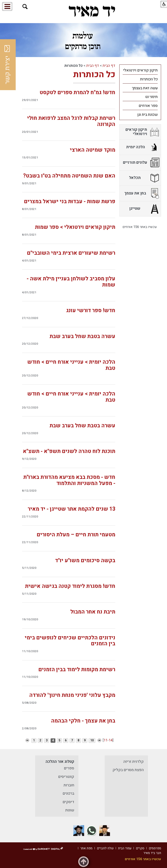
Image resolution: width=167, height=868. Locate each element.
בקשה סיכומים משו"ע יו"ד (85, 561)
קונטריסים (66, 777)
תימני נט (151, 97)
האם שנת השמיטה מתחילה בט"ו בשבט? (69, 176)
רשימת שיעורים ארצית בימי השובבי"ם (71, 253)
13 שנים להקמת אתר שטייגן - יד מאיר (72, 509)
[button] (25, 7)
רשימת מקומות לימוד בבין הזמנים (77, 670)
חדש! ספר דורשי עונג (91, 311)
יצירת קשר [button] (7, 65)
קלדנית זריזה (134, 762)
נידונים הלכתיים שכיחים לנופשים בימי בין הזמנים (70, 641)
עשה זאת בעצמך (145, 88)
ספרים (69, 768)
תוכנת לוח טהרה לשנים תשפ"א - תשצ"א (69, 451)
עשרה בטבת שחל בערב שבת (82, 336)
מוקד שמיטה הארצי (93, 150)
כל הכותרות (94, 75)
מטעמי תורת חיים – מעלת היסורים (76, 535)
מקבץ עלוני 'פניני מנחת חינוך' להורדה (72, 695)
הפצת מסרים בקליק (128, 770)
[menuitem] (140, 70)
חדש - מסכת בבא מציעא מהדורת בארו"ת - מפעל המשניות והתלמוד (69, 480)
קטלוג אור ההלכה (60, 762)
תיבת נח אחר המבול (93, 612)
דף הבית (109, 66)
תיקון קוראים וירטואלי (140, 70)
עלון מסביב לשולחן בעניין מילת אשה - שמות (71, 282)
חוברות (69, 785)
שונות (70, 810)
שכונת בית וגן (148, 115)
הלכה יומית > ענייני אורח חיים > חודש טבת (71, 365)
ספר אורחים (148, 106)
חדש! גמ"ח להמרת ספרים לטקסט (77, 93)
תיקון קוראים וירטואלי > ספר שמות (75, 227)
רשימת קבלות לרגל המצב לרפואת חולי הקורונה (71, 121)
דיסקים (68, 802)
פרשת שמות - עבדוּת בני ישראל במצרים (70, 202)
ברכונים (68, 793)
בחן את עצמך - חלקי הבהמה (83, 721)
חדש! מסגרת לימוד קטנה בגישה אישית (70, 586)
